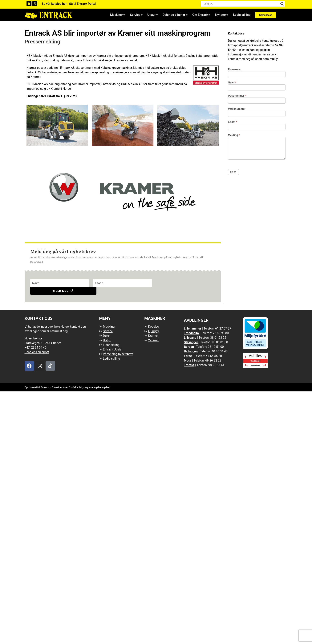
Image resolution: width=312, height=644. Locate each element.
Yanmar (153, 332)
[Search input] (241, 4)
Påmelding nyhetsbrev (118, 346)
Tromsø (189, 357)
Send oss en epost (37, 344)
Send (233, 172)
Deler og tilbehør (175, 15)
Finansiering (111, 337)
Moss (188, 353)
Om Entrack (201, 15)
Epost (233, 122)
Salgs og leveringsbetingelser (94, 380)
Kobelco (154, 319)
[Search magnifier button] (282, 4)
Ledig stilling (242, 15)
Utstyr (153, 15)
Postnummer (237, 96)
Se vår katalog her (55, 4)
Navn (232, 83)
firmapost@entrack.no (243, 45)
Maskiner (118, 15)
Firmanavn (235, 69)
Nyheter (222, 15)
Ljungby (154, 323)
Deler (106, 328)
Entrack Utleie (112, 342)
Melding (234, 135)
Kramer (153, 328)
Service (136, 15)
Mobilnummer (237, 109)
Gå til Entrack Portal (83, 4)
